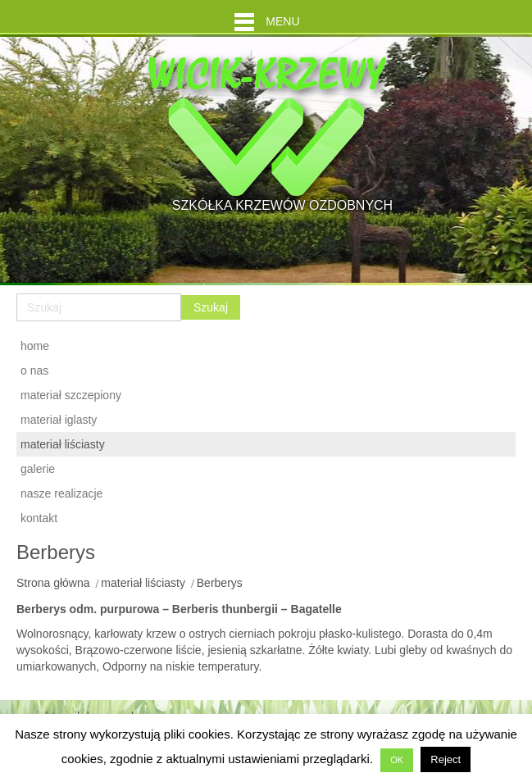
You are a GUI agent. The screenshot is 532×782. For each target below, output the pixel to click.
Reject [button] (446, 759)
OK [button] (397, 760)
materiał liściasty (143, 583)
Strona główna (53, 583)
